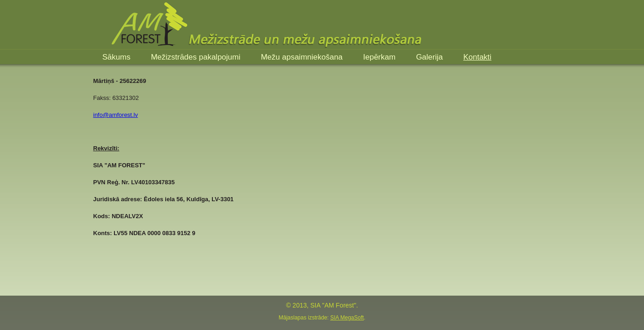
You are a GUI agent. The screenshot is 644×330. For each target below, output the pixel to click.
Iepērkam (380, 57)
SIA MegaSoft (347, 318)
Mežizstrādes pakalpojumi (197, 57)
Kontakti (477, 57)
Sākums (118, 57)
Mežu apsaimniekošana (303, 57)
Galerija (430, 57)
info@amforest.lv (116, 115)
